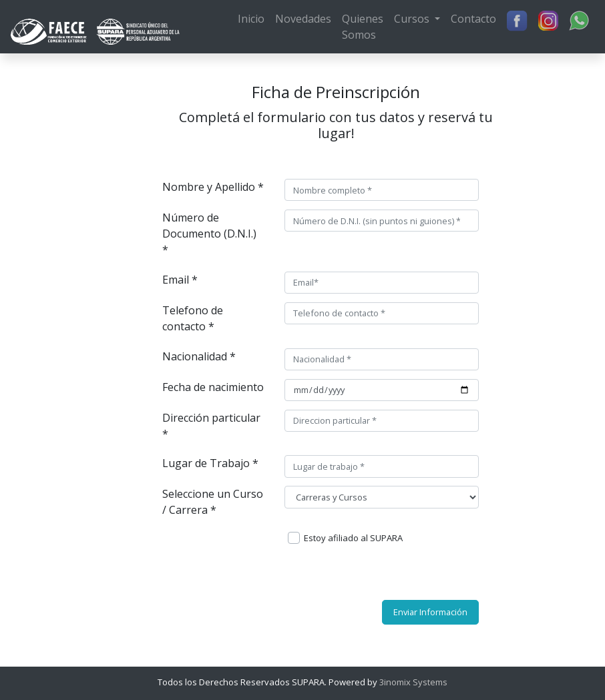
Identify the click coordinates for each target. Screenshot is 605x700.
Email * (180, 280)
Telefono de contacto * (193, 318)
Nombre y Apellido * (213, 187)
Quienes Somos (363, 27)
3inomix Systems (412, 682)
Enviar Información (430, 612)
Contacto (473, 19)
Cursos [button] (413, 19)
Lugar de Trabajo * (210, 463)
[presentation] (356, 575)
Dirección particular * (211, 426)
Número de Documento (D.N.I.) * (209, 234)
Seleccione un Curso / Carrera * (213, 502)
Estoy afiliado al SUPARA (353, 538)
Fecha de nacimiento (213, 387)
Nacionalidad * (199, 356)
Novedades (303, 19)
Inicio (251, 19)
